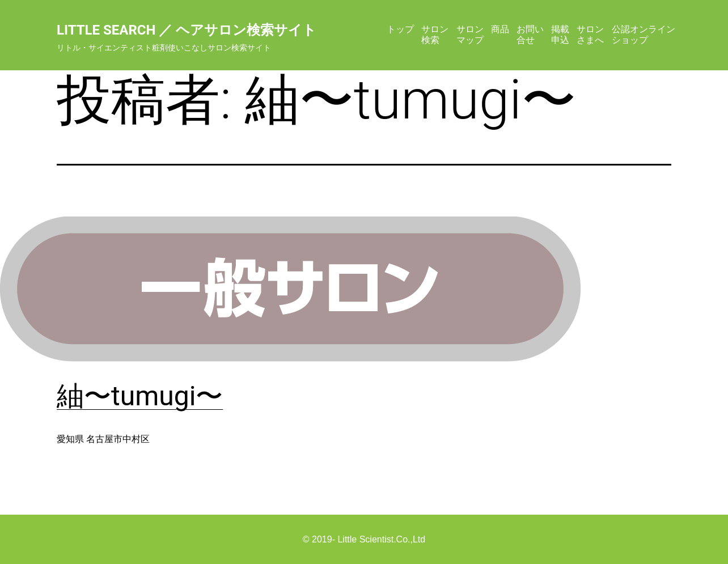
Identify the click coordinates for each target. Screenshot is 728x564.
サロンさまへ (590, 34)
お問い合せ (530, 34)
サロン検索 (435, 34)
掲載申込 (560, 34)
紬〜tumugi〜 (140, 396)
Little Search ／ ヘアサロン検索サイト (187, 30)
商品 (500, 29)
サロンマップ (470, 34)
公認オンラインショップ (644, 34)
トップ (400, 29)
